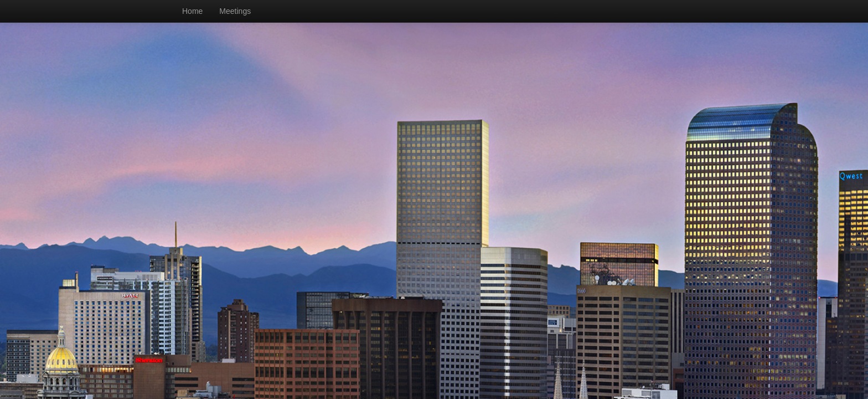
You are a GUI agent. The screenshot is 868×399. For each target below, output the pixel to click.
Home (192, 11)
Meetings (235, 11)
